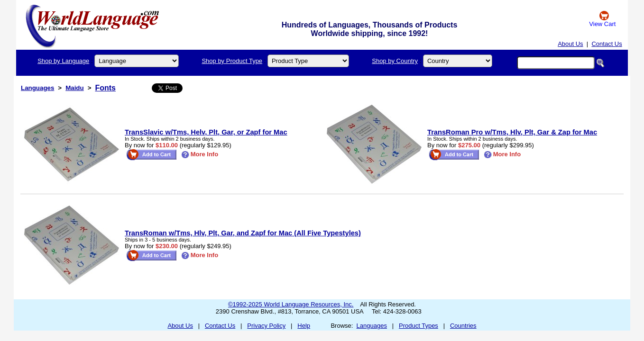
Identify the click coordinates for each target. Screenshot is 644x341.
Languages (37, 88)
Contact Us (607, 44)
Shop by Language (63, 61)
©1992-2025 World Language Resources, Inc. (291, 304)
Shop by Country (395, 61)
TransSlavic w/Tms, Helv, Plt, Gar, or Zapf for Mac (206, 132)
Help (304, 326)
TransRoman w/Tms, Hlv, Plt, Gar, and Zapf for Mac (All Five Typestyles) (243, 233)
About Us (570, 44)
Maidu (75, 88)
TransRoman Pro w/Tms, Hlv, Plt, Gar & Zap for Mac (512, 132)
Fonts (105, 88)
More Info (200, 154)
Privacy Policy (266, 326)
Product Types (419, 326)
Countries (463, 326)
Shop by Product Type (232, 61)
